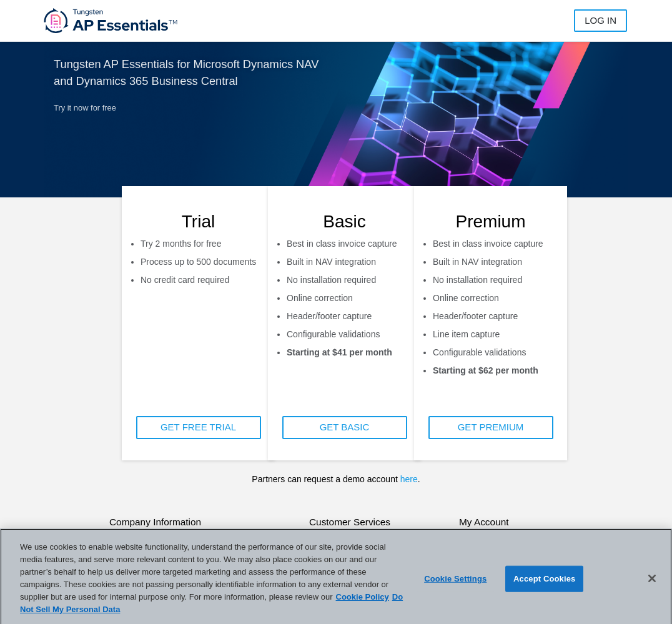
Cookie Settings (455, 584)
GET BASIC (345, 427)
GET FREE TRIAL (198, 427)
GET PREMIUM (491, 427)
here (409, 479)
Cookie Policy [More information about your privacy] (363, 603)
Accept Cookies (544, 584)
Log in (600, 20)
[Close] (652, 584)
